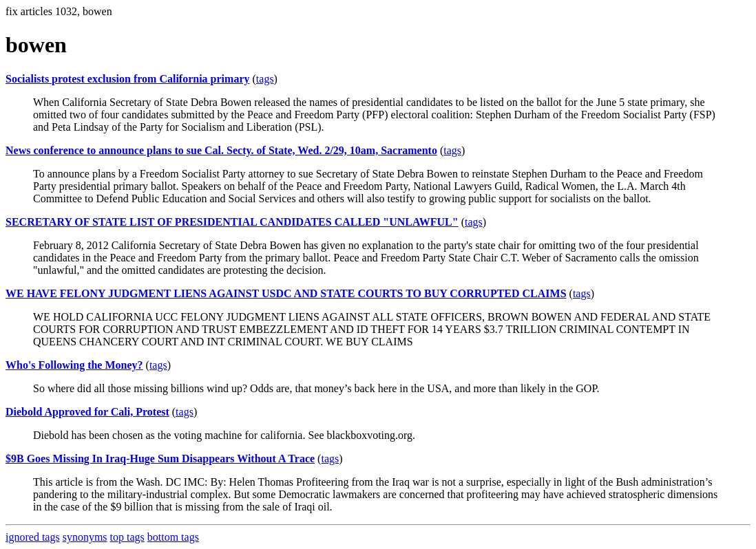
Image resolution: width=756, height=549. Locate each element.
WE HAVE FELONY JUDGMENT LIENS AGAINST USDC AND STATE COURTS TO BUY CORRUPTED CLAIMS (286, 293)
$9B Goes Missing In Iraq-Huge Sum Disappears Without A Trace (160, 459)
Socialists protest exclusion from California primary (128, 79)
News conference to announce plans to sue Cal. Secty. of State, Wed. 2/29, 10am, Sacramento (221, 150)
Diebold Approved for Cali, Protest (87, 412)
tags (265, 79)
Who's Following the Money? (74, 365)
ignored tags (33, 537)
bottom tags (173, 537)
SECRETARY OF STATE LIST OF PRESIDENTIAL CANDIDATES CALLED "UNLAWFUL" (232, 222)
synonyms (85, 537)
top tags (127, 537)
